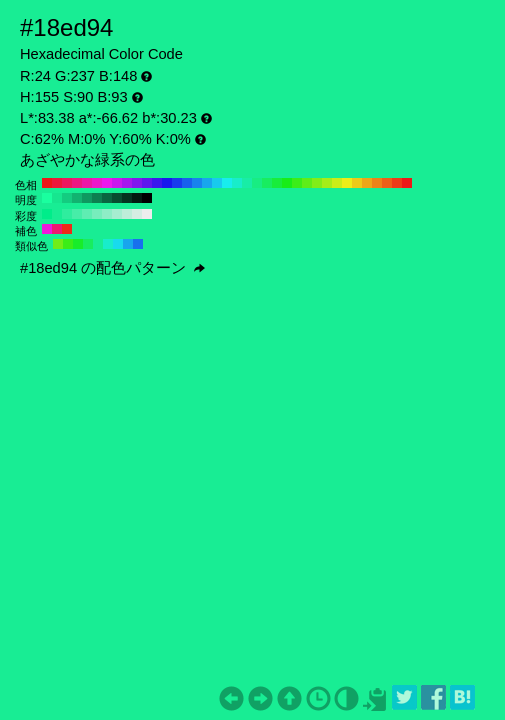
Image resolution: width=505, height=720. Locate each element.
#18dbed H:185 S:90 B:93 (118, 244)
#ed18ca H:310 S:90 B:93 (97, 183)
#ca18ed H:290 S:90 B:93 (117, 183)
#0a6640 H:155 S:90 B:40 (107, 198)
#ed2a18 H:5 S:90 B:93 (67, 229)
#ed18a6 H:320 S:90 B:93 (87, 183)
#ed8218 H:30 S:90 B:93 (377, 183)
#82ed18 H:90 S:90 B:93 (317, 183)
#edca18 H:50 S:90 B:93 (357, 183)
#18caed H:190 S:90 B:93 (217, 183)
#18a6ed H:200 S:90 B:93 (207, 183)
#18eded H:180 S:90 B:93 (227, 183)
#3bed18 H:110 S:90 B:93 (297, 183)
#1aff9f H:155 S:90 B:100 (47, 198)
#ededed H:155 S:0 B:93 (147, 214)
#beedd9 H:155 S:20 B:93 (127, 214)
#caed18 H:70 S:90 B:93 (337, 183)
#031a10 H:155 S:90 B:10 (137, 198)
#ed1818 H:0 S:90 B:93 (407, 183)
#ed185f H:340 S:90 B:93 (67, 183)
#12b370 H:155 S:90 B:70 (77, 198)
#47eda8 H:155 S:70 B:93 (77, 214)
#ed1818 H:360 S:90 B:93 (47, 183)
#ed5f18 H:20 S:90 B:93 (387, 183)
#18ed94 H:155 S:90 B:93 (57, 214)
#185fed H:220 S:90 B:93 (187, 183)
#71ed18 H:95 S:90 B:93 (58, 244)
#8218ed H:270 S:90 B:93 (137, 183)
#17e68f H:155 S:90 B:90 (57, 198)
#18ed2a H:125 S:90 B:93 (78, 244)
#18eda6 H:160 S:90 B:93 (247, 183)
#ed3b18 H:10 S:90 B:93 (397, 183)
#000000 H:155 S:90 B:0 (147, 198)
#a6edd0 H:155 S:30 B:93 (117, 214)
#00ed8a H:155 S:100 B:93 (47, 214)
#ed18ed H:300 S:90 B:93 (107, 183)
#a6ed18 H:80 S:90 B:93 (327, 183)
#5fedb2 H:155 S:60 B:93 (87, 214)
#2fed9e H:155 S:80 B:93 (67, 214)
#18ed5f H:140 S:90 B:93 (267, 183)
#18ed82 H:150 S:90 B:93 (257, 183)
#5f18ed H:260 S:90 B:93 (147, 183)
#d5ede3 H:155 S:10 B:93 (137, 214)
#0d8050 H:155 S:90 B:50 (97, 198)
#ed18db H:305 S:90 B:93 (47, 229)
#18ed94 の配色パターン (112, 268)
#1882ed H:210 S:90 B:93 (197, 183)
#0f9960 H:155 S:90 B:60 (87, 198)
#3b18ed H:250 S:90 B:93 (157, 183)
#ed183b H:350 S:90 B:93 (57, 183)
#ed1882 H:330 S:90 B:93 (77, 183)
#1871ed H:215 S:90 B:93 (138, 244)
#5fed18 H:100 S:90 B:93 (307, 183)
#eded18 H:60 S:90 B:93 (347, 183)
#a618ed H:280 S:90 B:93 (127, 183)
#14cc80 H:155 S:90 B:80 (67, 198)
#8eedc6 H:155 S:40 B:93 (107, 214)
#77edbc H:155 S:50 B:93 (97, 214)
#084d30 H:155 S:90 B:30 (117, 198)
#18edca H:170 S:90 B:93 (237, 183)
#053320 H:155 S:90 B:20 (127, 198)
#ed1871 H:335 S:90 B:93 (57, 229)
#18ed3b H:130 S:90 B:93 (277, 183)
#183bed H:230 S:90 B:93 (177, 183)
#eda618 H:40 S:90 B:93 (367, 183)
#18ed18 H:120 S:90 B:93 (287, 183)
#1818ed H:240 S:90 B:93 (167, 183)
